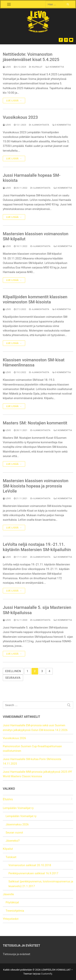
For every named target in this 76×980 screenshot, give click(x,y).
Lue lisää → (14, 101)
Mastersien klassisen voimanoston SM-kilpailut (36, 236)
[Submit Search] (68, 4)
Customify (46, 974)
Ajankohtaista (39, 125)
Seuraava (13, 678)
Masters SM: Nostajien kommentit (35, 423)
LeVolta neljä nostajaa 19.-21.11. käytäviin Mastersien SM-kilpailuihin (37, 547)
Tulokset (11, 857)
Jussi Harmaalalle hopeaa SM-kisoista (32, 178)
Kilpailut (36, 67)
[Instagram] (66, 40)
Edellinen (13, 671)
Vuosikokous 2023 (20, 117)
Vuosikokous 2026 (14, 738)
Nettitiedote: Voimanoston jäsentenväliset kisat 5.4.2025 (31, 57)
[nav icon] (9, 4)
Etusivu (8, 799)
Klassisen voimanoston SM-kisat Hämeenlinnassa (34, 362)
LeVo (7, 67)
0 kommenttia (55, 67)
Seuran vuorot (14, 833)
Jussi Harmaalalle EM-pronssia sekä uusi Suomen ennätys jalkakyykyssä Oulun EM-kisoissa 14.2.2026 (35, 728)
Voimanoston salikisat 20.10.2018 (30, 865)
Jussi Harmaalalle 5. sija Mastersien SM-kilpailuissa (37, 610)
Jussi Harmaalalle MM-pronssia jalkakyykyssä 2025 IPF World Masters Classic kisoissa (37, 774)
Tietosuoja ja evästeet (17, 954)
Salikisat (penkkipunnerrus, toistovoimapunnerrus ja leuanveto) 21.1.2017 (41, 884)
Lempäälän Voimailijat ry (19, 808)
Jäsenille (9, 894)
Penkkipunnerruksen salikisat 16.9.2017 (33, 873)
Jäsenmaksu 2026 (17, 824)
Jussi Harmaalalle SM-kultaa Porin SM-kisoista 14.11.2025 (32, 761)
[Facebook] (61, 40)
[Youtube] (71, 40)
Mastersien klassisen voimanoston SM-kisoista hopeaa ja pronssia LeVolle (36, 486)
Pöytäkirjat (12, 902)
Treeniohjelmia (15, 911)
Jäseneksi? (13, 841)
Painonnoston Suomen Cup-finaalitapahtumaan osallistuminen (32, 749)
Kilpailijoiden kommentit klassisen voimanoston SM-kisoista (35, 299)
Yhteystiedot (11, 919)
